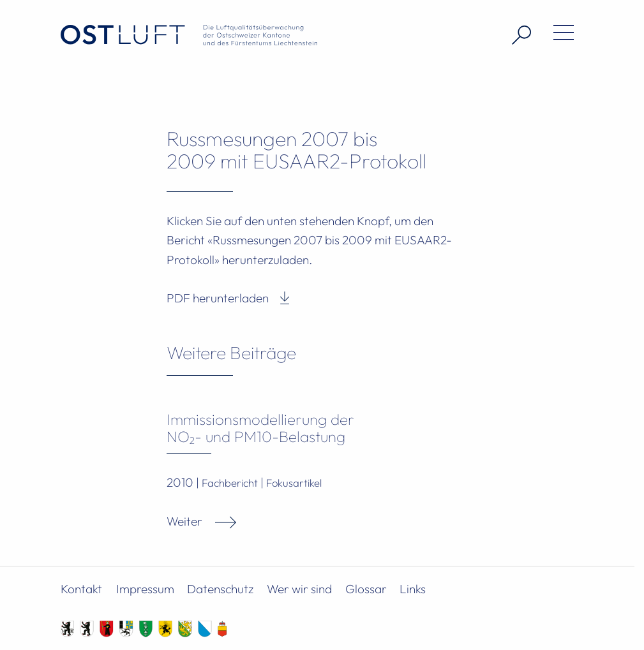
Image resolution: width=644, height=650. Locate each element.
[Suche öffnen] (517, 35)
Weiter (184, 521)
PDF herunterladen (218, 298)
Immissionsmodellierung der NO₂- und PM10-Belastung (260, 428)
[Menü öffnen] (559, 35)
